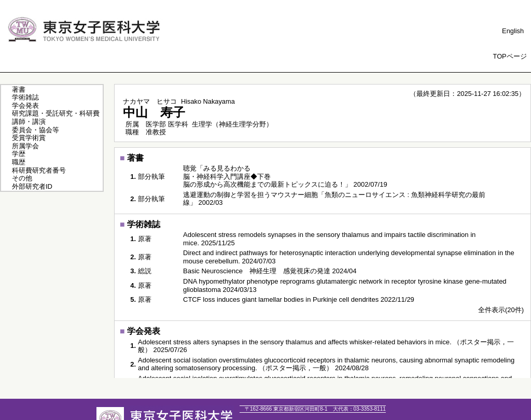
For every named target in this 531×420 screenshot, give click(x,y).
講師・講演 (29, 122)
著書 (19, 89)
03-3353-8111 (359, 409)
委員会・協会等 (36, 130)
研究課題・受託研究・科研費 (56, 113)
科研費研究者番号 (39, 170)
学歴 (19, 154)
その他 (22, 178)
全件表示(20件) (501, 310)
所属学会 (25, 146)
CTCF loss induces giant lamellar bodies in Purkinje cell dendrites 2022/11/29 (299, 299)
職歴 (19, 162)
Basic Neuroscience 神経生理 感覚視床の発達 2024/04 (270, 271)
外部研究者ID (32, 186)
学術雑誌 (25, 97)
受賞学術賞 (29, 138)
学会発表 (25, 106)
